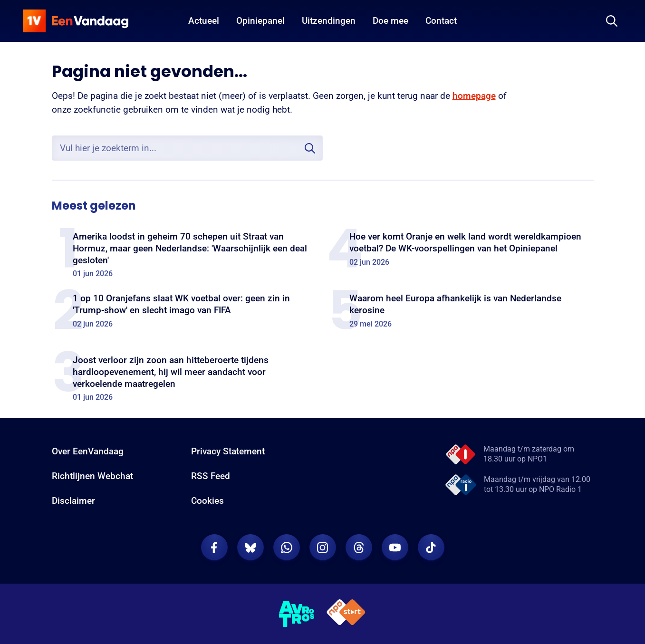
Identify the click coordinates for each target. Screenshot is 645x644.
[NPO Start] (346, 614)
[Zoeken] (612, 21)
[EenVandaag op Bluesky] (250, 548)
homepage (474, 96)
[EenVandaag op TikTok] (431, 548)
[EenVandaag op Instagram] (323, 548)
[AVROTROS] (297, 614)
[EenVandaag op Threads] (359, 548)
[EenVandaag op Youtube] (395, 548)
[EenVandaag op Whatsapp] (287, 548)
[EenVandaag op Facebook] (214, 548)
